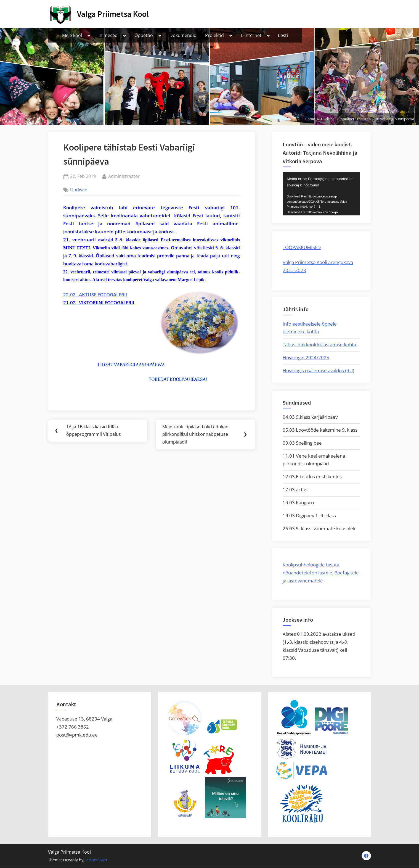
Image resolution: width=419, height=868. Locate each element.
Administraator (124, 176)
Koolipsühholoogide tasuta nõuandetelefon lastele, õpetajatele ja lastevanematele (321, 573)
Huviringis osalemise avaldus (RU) (318, 370)
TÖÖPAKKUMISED (302, 247)
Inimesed (108, 35)
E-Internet (251, 35)
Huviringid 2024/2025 (306, 358)
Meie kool (72, 35)
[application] (321, 194)
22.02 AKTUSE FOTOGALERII (95, 295)
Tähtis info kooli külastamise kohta (319, 345)
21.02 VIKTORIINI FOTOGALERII (99, 303)
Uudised (79, 190)
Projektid (214, 35)
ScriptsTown (96, 860)
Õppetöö (144, 35)
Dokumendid (183, 35)
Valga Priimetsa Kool (113, 14)
